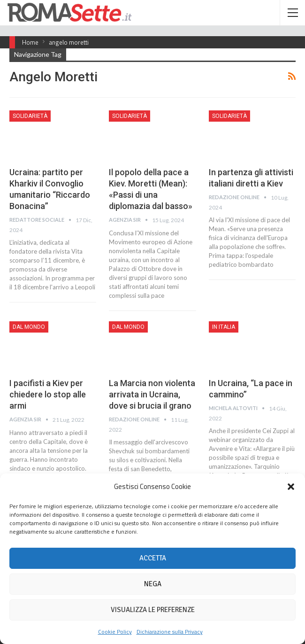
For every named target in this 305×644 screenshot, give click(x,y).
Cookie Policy (115, 632)
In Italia (224, 327)
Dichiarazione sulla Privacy (170, 632)
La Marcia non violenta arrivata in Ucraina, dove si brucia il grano (152, 394)
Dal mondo (29, 327)
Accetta (153, 558)
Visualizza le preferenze (153, 610)
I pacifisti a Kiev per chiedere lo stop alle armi (48, 394)
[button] (291, 487)
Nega (153, 584)
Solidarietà (30, 116)
